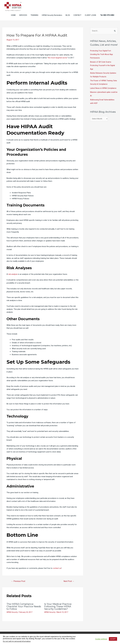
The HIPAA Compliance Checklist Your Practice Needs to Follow (20, 606)
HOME (13, 15)
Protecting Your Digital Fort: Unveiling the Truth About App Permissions (101, 54)
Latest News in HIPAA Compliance (103, 88)
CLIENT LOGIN (90, 15)
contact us (57, 568)
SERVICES (23, 15)
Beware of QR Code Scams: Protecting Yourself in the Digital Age (102, 65)
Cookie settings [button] (101, 639)
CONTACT (77, 15)
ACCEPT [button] (113, 639)
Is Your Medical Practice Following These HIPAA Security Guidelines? (58, 606)
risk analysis (13, 274)
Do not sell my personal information (17, 641)
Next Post (69, 581)
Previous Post (18, 581)
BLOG (68, 15)
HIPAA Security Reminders (52, 15)
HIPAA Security (12, 612)
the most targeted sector (58, 58)
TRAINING (34, 15)
